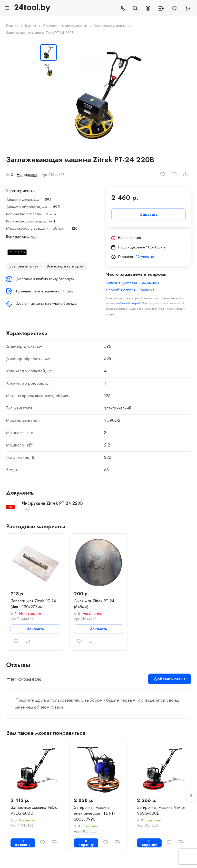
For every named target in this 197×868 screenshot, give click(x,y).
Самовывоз (149, 283)
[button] (191, 795)
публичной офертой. (129, 303)
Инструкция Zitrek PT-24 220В (52, 503)
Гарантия (147, 290)
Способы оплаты (121, 290)
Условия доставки (122, 283)
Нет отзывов (27, 175)
